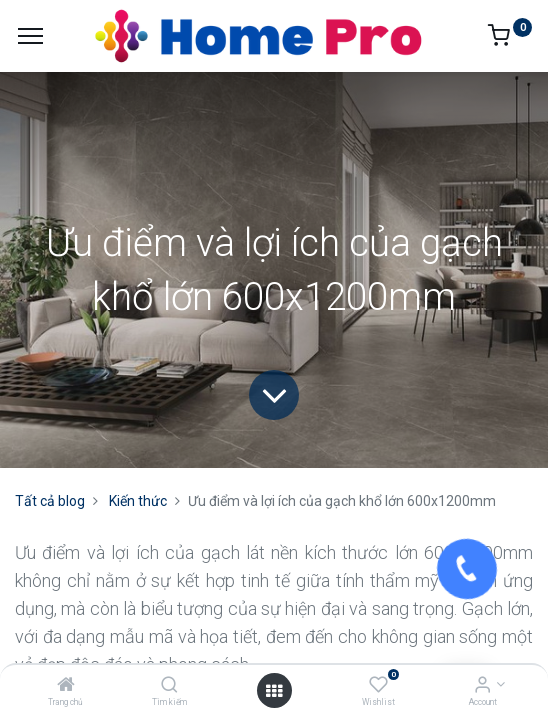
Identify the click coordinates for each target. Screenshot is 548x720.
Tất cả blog (50, 501)
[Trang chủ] (66, 686)
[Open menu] (274, 691)
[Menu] (30, 36)
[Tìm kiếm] (169, 686)
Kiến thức (138, 501)
